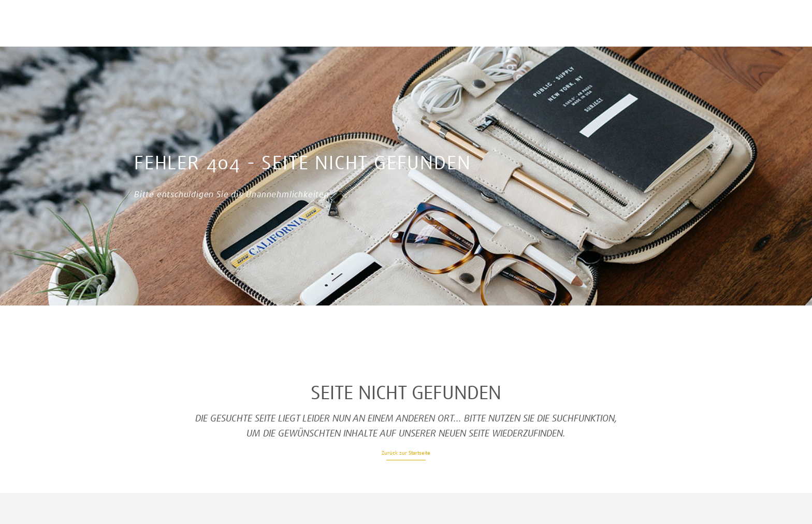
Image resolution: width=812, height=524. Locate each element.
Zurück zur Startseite (406, 453)
